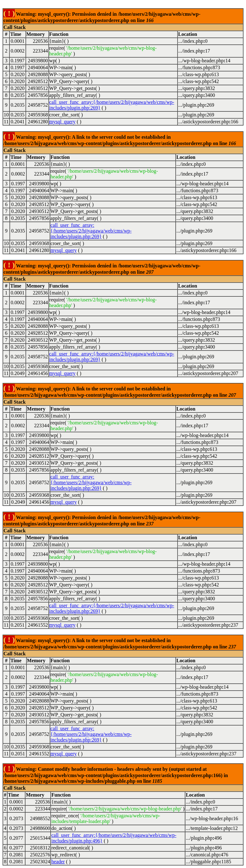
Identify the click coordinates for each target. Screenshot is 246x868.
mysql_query (63, 122)
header (58, 862)
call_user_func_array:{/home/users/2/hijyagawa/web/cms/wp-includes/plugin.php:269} (91, 231)
